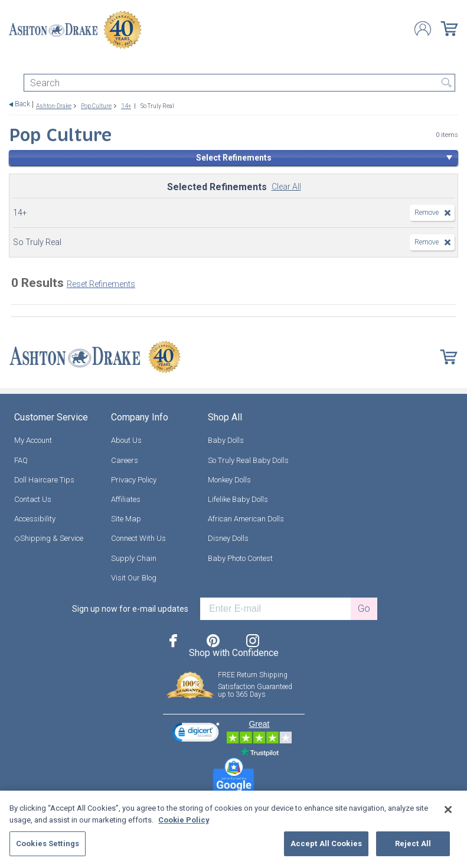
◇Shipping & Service (49, 538)
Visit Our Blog (134, 577)
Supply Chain (134, 558)
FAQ (21, 460)
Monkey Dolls (229, 480)
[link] (196, 734)
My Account (33, 440)
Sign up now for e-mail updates (130, 609)
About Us (126, 440)
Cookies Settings (48, 843)
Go (364, 608)
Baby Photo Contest (240, 558)
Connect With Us (138, 538)
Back (22, 104)
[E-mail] (275, 609)
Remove (427, 213)
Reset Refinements (101, 284)
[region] (234, 829)
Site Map (126, 519)
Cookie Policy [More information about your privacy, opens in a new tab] (184, 820)
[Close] (448, 810)
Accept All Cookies (326, 843)
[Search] (239, 83)
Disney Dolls (228, 538)
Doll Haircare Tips (44, 480)
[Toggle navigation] (14, 63)
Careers (125, 460)
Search (446, 83)
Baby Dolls (226, 440)
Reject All (413, 843)
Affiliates (126, 499)
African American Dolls (246, 519)
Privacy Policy (134, 480)
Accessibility (35, 519)
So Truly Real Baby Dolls (248, 460)
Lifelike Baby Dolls (238, 499)
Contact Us (33, 499)
